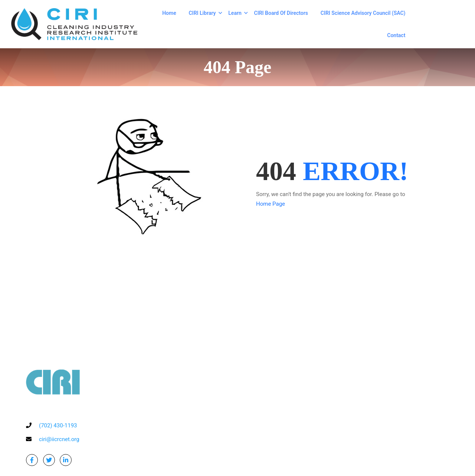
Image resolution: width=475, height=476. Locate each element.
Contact (396, 35)
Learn (235, 13)
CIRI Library (202, 13)
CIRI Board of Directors (281, 13)
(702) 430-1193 (58, 426)
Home (169, 13)
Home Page (271, 204)
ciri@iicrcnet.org (59, 439)
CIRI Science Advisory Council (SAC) (363, 13)
